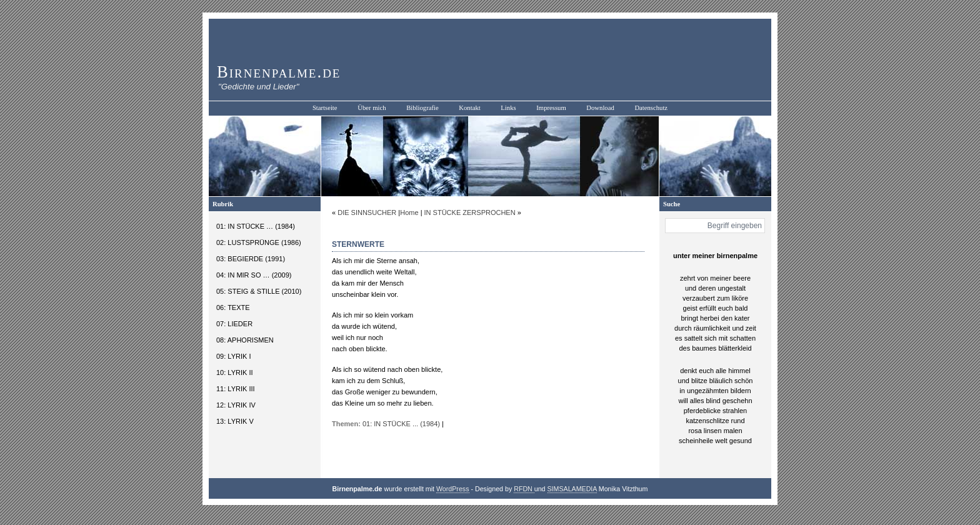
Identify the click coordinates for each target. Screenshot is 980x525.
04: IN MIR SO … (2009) (254, 275)
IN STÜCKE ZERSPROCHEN (470, 212)
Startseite (325, 108)
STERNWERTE (358, 244)
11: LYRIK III (236, 389)
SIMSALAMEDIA (572, 489)
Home (409, 212)
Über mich (372, 108)
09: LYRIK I (233, 356)
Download (600, 108)
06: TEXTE (233, 307)
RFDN (524, 489)
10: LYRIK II (235, 372)
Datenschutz (651, 108)
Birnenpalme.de (279, 72)
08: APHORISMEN (245, 340)
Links (508, 108)
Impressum (551, 108)
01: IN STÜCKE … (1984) (256, 226)
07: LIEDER (234, 324)
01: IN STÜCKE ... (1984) (401, 424)
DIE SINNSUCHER (367, 212)
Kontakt (469, 108)
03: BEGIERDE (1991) (251, 259)
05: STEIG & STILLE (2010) (259, 291)
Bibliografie (422, 108)
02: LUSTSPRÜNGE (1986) (259, 242)
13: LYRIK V (235, 421)
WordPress (453, 489)
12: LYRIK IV (236, 405)
